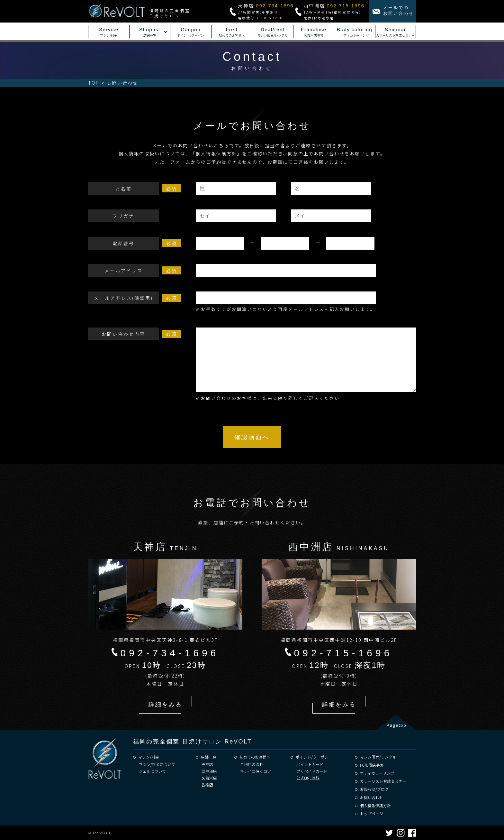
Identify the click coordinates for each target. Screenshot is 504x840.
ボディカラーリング (377, 773)
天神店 (207, 764)
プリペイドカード (312, 771)
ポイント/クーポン (312, 757)
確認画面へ (252, 437)
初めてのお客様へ (255, 757)
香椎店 (207, 785)
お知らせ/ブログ (374, 789)
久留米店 (209, 778)
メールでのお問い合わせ (399, 10)
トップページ (372, 813)
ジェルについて (152, 771)
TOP (94, 83)
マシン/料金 (149, 757)
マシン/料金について (157, 764)
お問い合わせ (372, 797)
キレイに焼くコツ (256, 771)
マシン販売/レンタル (378, 757)
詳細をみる (165, 705)
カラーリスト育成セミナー (383, 781)
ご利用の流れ (252, 764)
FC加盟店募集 (372, 765)
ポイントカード (310, 764)
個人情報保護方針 (216, 153)
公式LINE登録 (308, 778)
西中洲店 (209, 771)
